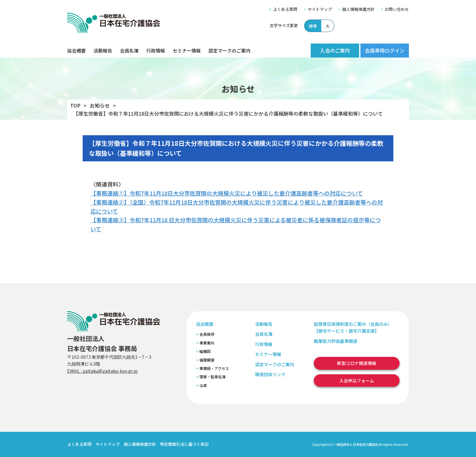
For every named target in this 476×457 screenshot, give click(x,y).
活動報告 (103, 51)
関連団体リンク (270, 374)
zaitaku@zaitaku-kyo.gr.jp (110, 371)
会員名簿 (129, 51)
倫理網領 (207, 360)
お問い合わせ (397, 9)
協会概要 (76, 51)
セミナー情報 (187, 51)
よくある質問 (285, 9)
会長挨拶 (207, 334)
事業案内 (207, 343)
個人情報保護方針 (358, 9)
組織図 (205, 351)
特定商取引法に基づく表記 (184, 444)
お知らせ (100, 105)
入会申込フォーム (357, 381)
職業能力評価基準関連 (336, 341)
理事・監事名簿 (213, 377)
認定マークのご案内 (229, 51)
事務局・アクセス (214, 368)
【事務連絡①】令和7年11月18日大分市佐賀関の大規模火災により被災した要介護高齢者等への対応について (227, 193)
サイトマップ (320, 9)
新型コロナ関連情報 (357, 363)
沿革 (203, 385)
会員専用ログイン (385, 50)
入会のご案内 (335, 50)
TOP (75, 105)
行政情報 (156, 51)
